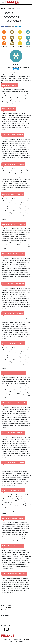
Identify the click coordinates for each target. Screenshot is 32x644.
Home (3, 8)
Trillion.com (26, 640)
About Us (4, 620)
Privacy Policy (5, 610)
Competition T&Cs (6, 608)
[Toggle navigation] (3, 2)
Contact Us (4, 618)
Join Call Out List (6, 612)
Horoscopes (11, 8)
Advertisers (4, 622)
